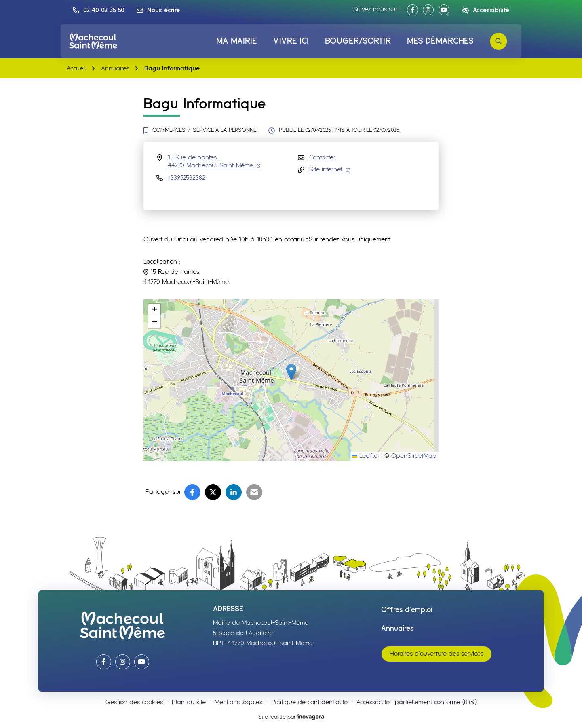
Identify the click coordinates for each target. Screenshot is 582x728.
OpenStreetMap (414, 456)
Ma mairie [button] (237, 41)
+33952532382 (187, 178)
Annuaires (397, 629)
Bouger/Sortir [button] (358, 41)
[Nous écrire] (158, 10)
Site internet (329, 170)
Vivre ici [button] (291, 41)
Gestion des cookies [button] (134, 702)
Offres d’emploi (407, 610)
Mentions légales (238, 702)
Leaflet (366, 456)
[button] (99, 10)
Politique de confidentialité (309, 702)
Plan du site (189, 702)
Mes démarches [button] (440, 41)
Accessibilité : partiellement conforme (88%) (416, 702)
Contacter (322, 158)
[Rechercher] (499, 41)
